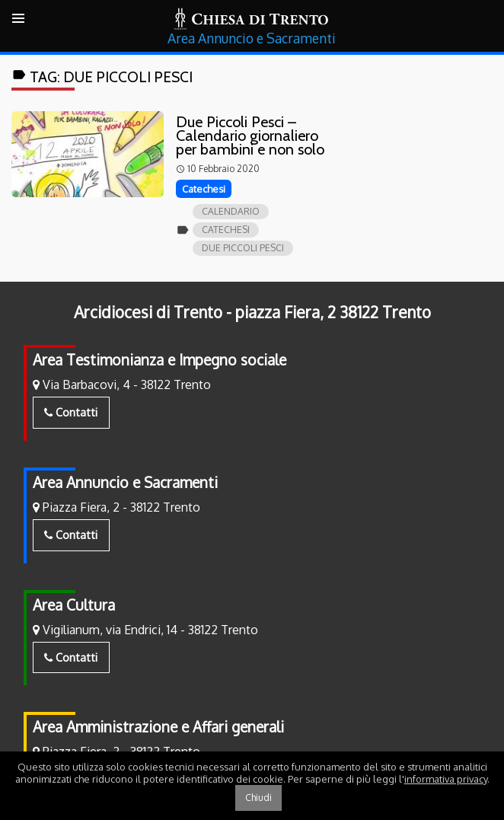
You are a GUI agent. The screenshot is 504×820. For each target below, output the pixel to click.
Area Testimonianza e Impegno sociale (159, 360)
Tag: (102, 77)
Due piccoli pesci (243, 248)
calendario (231, 211)
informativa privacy (446, 779)
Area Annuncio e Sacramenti (125, 482)
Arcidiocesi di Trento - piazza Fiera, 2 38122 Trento (252, 312)
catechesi (226, 230)
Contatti (71, 412)
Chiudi (258, 798)
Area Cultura (74, 605)
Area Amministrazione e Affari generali (158, 727)
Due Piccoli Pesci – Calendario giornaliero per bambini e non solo (250, 135)
